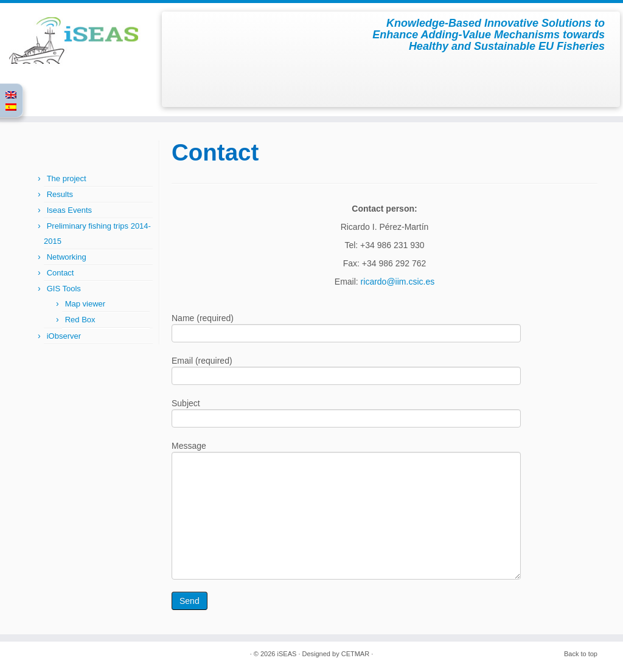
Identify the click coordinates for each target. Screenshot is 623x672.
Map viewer (85, 304)
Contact (61, 273)
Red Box (80, 320)
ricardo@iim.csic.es (398, 282)
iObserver (64, 336)
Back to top (581, 654)
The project (67, 178)
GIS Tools (64, 289)
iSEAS (287, 654)
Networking (67, 257)
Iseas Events (69, 210)
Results (60, 194)
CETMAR (355, 654)
